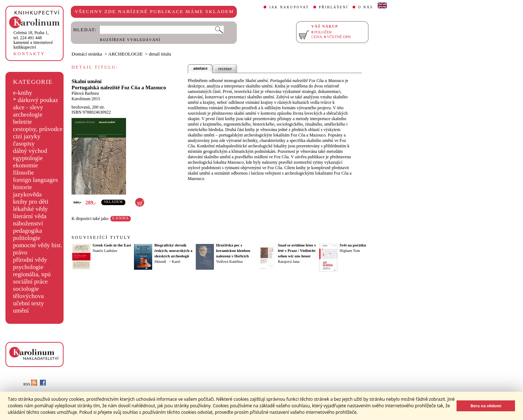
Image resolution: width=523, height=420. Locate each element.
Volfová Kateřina (229, 262)
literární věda (30, 216)
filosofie (24, 173)
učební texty (29, 303)
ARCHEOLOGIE (125, 54)
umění (21, 311)
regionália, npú (32, 274)
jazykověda (27, 194)
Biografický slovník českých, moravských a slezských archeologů (173, 251)
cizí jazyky (27, 136)
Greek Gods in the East (112, 245)
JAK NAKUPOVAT (289, 7)
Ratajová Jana (289, 262)
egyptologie (28, 158)
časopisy (24, 144)
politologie (27, 238)
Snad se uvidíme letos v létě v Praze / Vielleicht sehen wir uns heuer (297, 251)
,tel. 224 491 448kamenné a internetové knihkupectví (33, 40)
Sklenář (160, 262)
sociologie (26, 289)
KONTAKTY (29, 54)
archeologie (28, 115)
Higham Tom (350, 251)
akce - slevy (28, 107)
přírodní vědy (30, 260)
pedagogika (28, 231)
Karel (176, 262)
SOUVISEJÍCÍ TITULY (101, 237)
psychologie (28, 267)
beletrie (23, 122)
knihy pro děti (31, 202)
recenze (225, 69)
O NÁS (366, 7)
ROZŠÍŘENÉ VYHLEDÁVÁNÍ (130, 40)
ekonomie (25, 165)
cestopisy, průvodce (38, 129)
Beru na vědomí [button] (486, 406)
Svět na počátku (353, 245)
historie (23, 187)
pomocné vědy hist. (38, 245)
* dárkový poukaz (36, 100)
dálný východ (30, 151)
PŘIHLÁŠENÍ (334, 7)
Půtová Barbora (85, 93)
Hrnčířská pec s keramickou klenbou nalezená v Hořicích (233, 251)
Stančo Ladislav (105, 251)
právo (20, 252)
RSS (30, 384)
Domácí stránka (87, 54)
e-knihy (23, 93)
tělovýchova (29, 296)
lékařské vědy (31, 209)
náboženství (28, 223)
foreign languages (36, 180)
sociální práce (31, 282)
